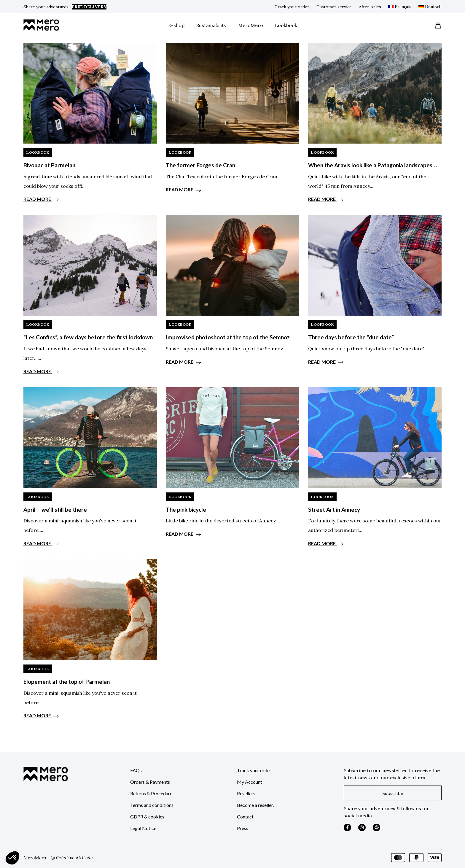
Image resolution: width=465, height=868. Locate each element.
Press (243, 828)
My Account (250, 782)
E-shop (176, 25)
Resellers (246, 793)
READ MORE (41, 199)
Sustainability (211, 25)
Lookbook (286, 25)
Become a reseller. (255, 805)
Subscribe (393, 793)
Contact (245, 817)
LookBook (38, 152)
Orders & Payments (150, 782)
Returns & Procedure (151, 793)
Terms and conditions (152, 805)
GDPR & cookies (147, 817)
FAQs (136, 770)
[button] (12, 858)
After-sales (370, 7)
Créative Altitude (74, 858)
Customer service (334, 7)
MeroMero (251, 25)
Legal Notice (143, 828)
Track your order (292, 7)
